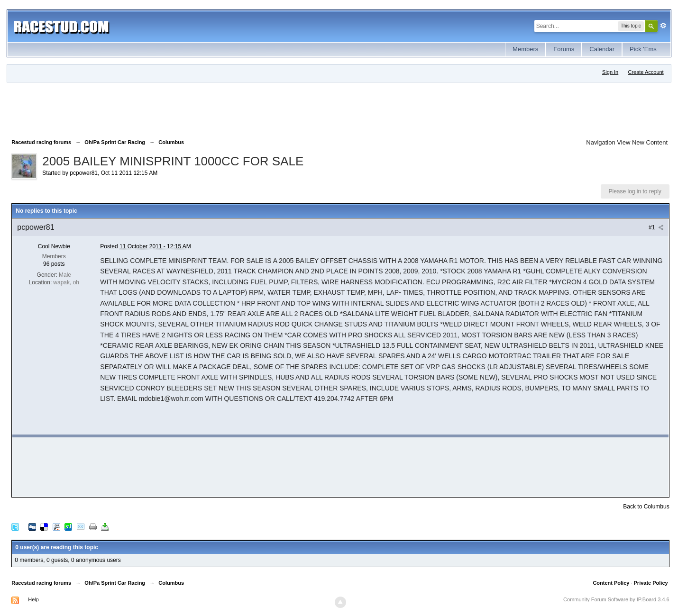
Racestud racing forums (41, 583)
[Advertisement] (184, 109)
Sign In (610, 72)
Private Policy (651, 583)
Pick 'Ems (643, 49)
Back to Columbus (646, 507)
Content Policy (611, 583)
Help (33, 599)
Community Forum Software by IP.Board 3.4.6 (616, 599)
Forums (564, 49)
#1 (656, 227)
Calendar (602, 49)
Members (525, 49)
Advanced (663, 26)
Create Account (646, 72)
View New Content (642, 142)
